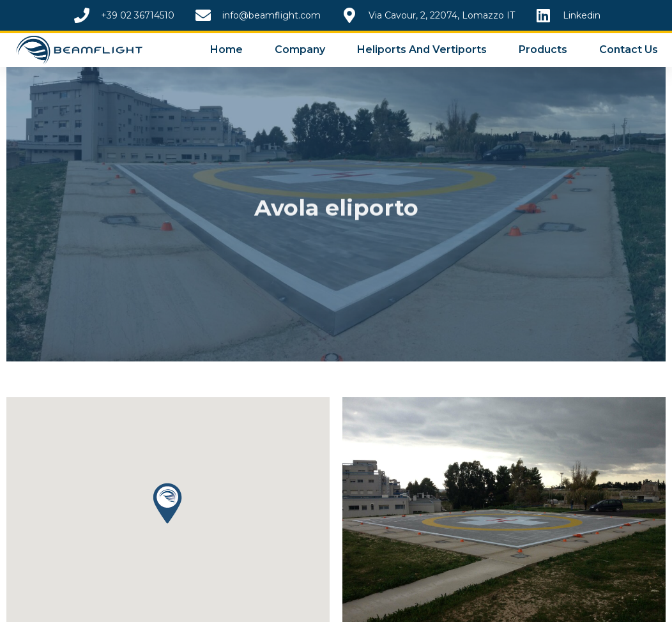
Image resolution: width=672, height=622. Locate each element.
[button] (168, 503)
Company (300, 49)
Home (226, 49)
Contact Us (629, 49)
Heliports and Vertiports (422, 49)
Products (543, 49)
